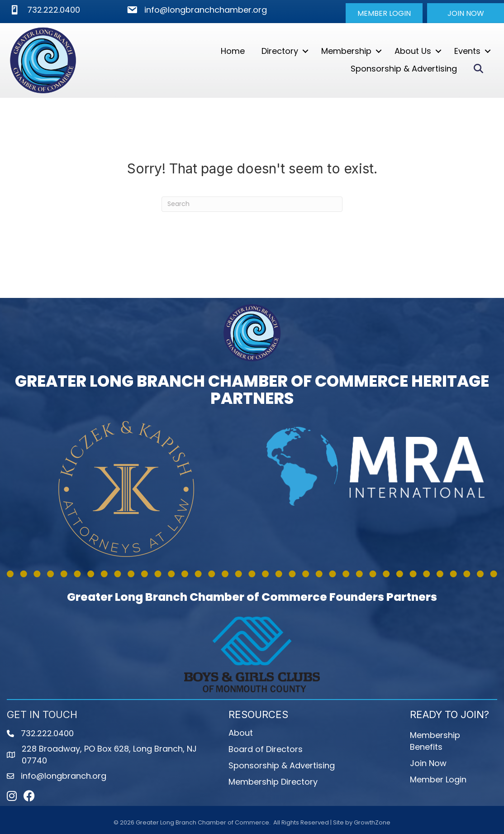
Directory (280, 51)
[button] (384, 13)
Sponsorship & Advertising (404, 69)
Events (467, 51)
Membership (346, 51)
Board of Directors (266, 749)
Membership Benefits (435, 741)
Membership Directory (273, 782)
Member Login (438, 779)
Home (233, 51)
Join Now (428, 763)
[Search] (252, 204)
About (241, 733)
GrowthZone (372, 822)
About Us (413, 51)
